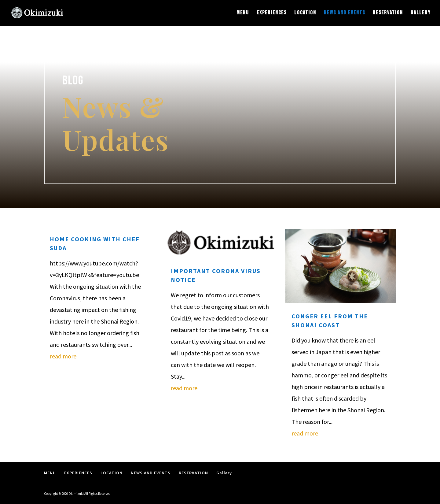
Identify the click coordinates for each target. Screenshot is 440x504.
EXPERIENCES (272, 13)
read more (63, 356)
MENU (243, 13)
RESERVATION (388, 13)
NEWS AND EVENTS (345, 13)
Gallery (421, 13)
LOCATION (305, 13)
